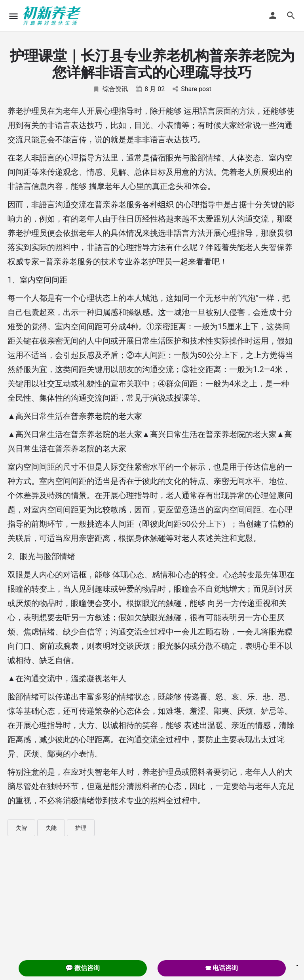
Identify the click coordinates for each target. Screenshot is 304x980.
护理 (81, 828)
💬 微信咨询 (83, 968)
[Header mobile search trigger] (291, 15)
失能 (51, 828)
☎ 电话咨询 (222, 968)
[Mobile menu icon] (13, 16)
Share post (192, 89)
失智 (21, 828)
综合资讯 (110, 89)
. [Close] (297, 963)
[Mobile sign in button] (273, 15)
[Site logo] (53, 16)
